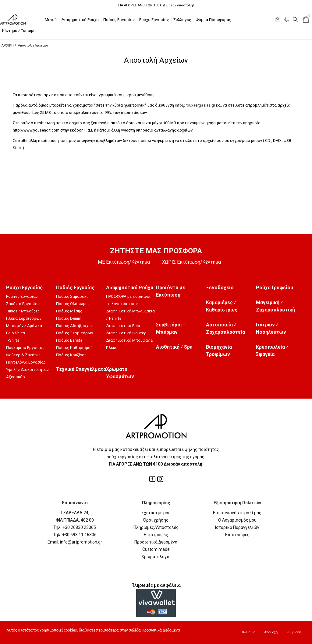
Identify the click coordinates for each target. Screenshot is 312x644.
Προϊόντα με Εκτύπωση (171, 291)
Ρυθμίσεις (294, 632)
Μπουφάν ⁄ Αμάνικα (24, 326)
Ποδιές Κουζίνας (71, 355)
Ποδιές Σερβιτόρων (74, 333)
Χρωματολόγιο (156, 557)
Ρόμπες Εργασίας (22, 296)
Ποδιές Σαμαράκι (72, 296)
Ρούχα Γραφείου (275, 288)
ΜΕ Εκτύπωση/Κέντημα (124, 262)
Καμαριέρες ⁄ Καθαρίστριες (222, 306)
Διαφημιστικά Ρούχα (80, 20)
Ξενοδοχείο (220, 288)
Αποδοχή (271, 632)
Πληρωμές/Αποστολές (156, 527)
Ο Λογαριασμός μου (237, 520)
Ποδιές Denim (69, 318)
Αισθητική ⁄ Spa (174, 347)
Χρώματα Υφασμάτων (120, 373)
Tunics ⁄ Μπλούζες (23, 311)
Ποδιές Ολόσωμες (73, 304)
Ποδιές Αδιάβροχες (74, 326)
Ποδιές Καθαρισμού (74, 348)
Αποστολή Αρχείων (33, 46)
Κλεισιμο (249, 632)
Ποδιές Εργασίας (119, 20)
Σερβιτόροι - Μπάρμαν (170, 328)
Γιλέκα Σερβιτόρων (24, 318)
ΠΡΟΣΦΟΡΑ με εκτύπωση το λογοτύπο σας (129, 300)
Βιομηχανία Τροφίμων (219, 351)
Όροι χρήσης (156, 520)
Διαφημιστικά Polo (123, 326)
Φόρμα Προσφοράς (213, 20)
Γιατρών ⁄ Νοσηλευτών (271, 328)
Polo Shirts (16, 333)
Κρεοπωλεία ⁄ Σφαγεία (272, 351)
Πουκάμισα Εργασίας (25, 348)
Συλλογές (182, 20)
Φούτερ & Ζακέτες (23, 355)
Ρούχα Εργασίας (154, 20)
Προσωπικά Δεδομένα (156, 542)
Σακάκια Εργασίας (23, 304)
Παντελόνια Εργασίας (26, 362)
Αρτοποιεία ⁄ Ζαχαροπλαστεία (225, 328)
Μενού (51, 20)
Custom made (156, 549)
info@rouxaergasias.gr (195, 105)
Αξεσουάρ (16, 377)
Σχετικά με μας (156, 513)
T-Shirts (13, 340)
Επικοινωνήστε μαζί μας (237, 513)
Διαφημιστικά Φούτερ (126, 333)
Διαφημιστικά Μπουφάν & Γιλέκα (130, 344)
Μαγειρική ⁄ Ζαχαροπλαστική (275, 306)
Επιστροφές (156, 535)
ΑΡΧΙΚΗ (8, 46)
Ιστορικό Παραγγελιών (237, 527)
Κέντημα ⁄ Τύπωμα (19, 31)
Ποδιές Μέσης (69, 311)
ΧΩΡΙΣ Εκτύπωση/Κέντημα (191, 262)
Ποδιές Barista (69, 340)
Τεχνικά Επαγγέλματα (81, 369)
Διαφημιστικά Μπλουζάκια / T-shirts (130, 315)
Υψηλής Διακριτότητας (27, 370)
